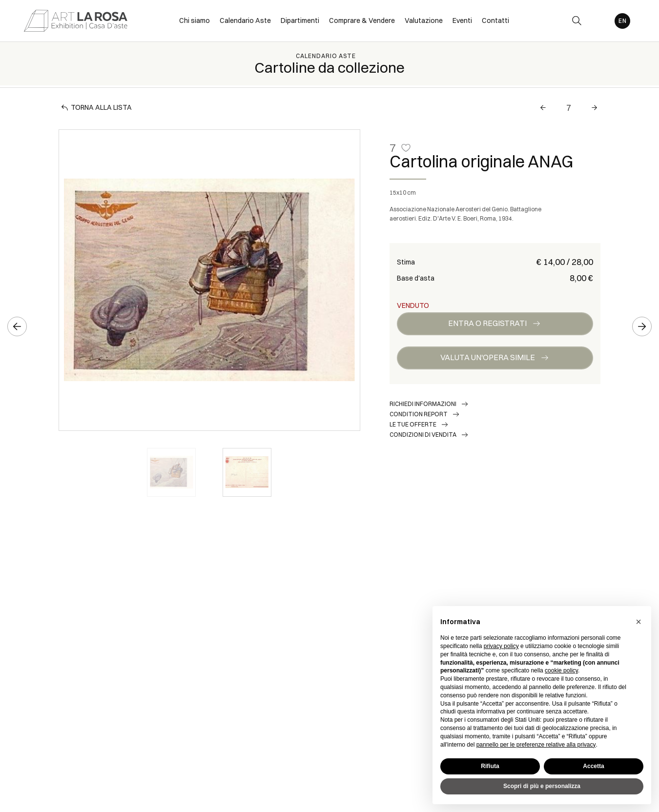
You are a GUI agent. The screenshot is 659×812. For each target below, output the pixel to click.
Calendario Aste (326, 56)
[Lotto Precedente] (543, 108)
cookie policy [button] (561, 670)
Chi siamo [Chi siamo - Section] (195, 20)
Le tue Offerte (413, 424)
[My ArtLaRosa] (599, 21)
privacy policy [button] (501, 646)
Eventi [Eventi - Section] (462, 20)
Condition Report (419, 414)
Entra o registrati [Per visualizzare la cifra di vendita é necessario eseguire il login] (487, 323)
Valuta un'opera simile (488, 357)
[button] (638, 622)
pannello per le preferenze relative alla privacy (536, 745)
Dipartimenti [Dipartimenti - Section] (300, 20)
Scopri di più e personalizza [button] (542, 786)
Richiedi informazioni (423, 404)
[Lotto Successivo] (594, 108)
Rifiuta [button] (490, 766)
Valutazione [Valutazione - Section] (424, 20)
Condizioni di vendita (423, 435)
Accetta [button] (593, 766)
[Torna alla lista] (98, 108)
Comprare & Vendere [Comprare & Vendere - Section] (362, 20)
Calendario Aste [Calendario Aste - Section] (245, 20)
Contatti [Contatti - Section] (495, 20)
